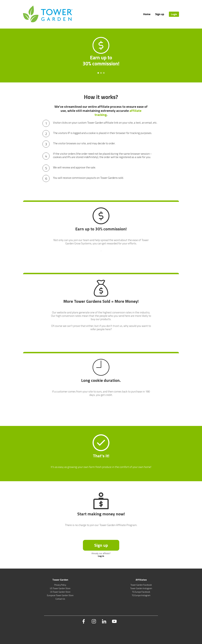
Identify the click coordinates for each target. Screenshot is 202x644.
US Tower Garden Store (60, 588)
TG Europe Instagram (141, 595)
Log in (101, 556)
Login (174, 14)
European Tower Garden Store (60, 595)
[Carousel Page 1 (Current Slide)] (98, 73)
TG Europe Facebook (141, 592)
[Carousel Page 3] (104, 73)
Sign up (160, 14)
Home (147, 14)
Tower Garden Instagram (141, 588)
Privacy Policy (60, 585)
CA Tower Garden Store (60, 592)
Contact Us (60, 599)
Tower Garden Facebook (141, 585)
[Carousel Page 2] (101, 73)
